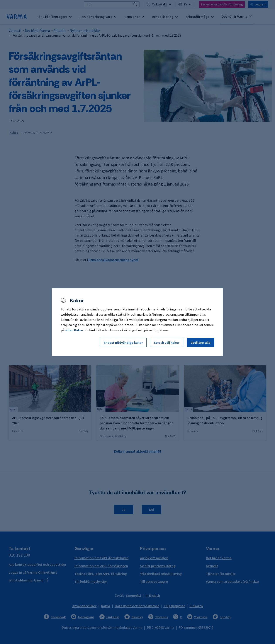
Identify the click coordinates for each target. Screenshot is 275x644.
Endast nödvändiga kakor (123, 342)
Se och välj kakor (167, 342)
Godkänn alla (200, 342)
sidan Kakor (74, 330)
